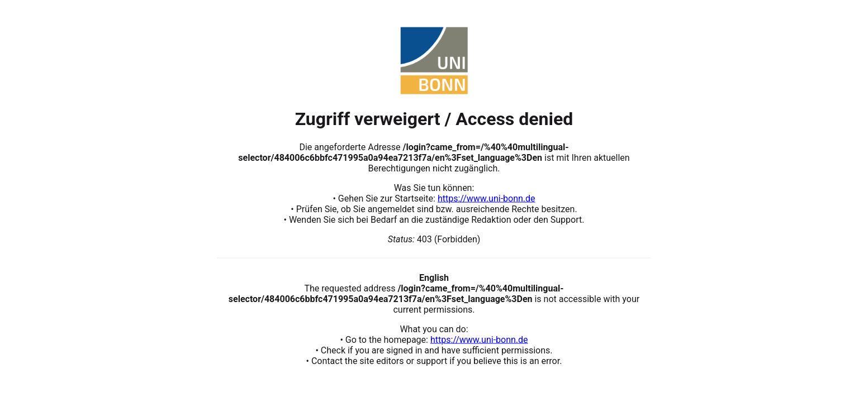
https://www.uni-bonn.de (487, 198)
